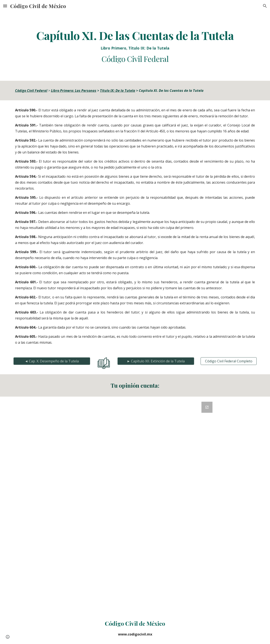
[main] (135, 46)
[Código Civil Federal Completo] (229, 361)
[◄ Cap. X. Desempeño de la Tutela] (52, 361)
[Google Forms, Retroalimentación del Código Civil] (135, 504)
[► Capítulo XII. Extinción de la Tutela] (156, 361)
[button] (5, 6)
